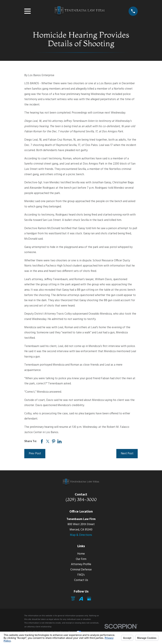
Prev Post (35, 454)
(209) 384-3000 (81, 499)
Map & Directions (81, 535)
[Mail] (73, 599)
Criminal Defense (81, 570)
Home (81, 554)
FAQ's (81, 575)
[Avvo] (81, 599)
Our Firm (81, 559)
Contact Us (81, 580)
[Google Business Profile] (89, 599)
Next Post (127, 454)
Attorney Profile (81, 564)
